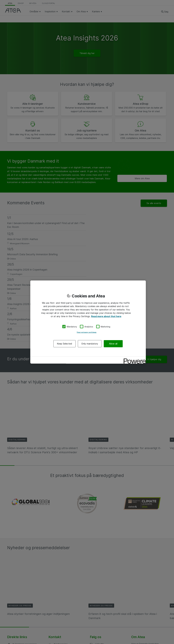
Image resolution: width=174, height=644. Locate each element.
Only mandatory (90, 344)
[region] (88, 322)
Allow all (113, 344)
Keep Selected (64, 344)
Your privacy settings (87, 332)
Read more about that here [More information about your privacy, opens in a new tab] (106, 316)
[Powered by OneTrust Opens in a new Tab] (134, 359)
